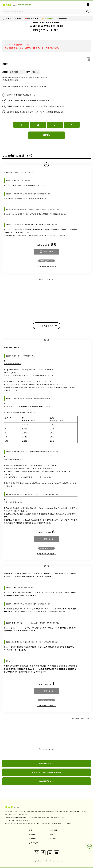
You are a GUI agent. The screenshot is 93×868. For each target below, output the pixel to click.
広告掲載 (54, 830)
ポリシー (53, 839)
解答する (46, 135)
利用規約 (32, 839)
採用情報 (32, 834)
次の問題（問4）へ (46, 781)
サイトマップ (33, 843)
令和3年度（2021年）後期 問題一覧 (47, 772)
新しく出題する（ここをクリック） (32, 48)
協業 (52, 834)
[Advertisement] (46, 298)
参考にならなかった (46, 261)
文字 (28, 72)
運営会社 (32, 830)
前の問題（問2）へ (46, 763)
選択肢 (5, 72)
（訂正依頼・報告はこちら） (10, 80)
